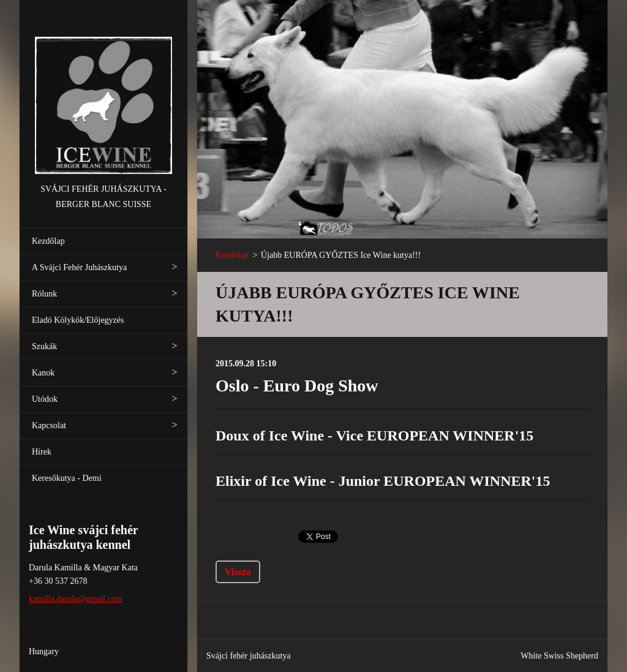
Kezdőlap (48, 241)
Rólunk (44, 294)
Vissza (238, 572)
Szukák (44, 346)
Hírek (42, 452)
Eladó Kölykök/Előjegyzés (78, 320)
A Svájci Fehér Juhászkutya (79, 267)
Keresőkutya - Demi (67, 478)
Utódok (45, 399)
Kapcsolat (49, 425)
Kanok (43, 373)
